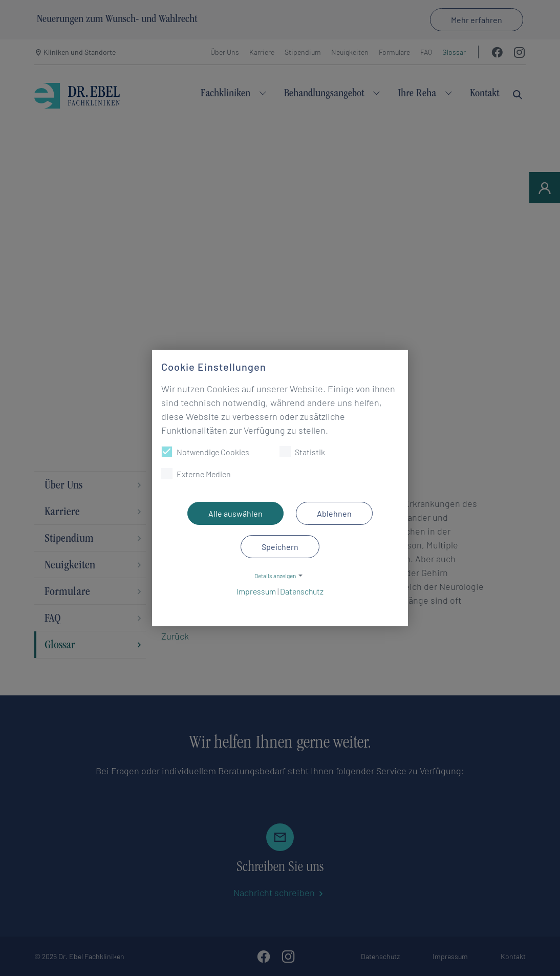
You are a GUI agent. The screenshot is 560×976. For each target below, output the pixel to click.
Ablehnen (334, 513)
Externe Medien (196, 474)
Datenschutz (302, 591)
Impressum (256, 591)
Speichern (280, 547)
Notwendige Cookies (205, 452)
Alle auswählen (235, 513)
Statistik (302, 452)
